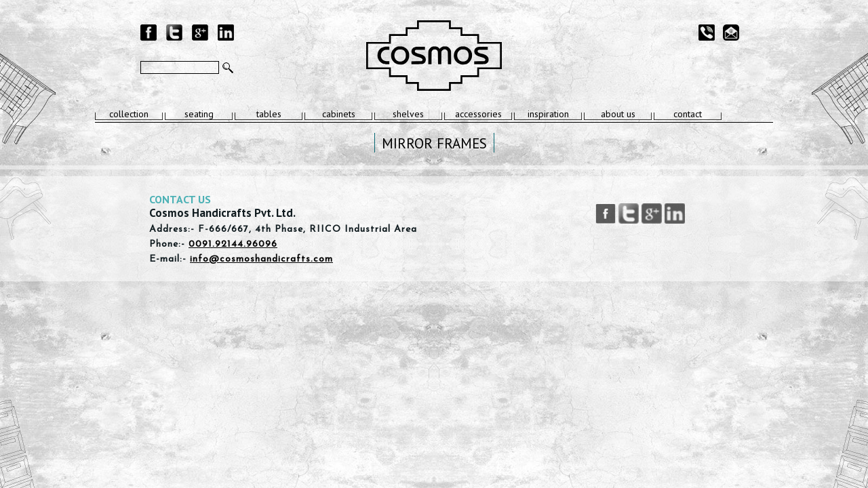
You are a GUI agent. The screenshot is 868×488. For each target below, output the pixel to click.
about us (618, 114)
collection (129, 114)
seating (199, 114)
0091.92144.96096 (233, 244)
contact (688, 114)
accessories (478, 114)
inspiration (548, 114)
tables (269, 114)
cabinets (339, 114)
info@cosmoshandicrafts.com (261, 259)
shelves (408, 114)
